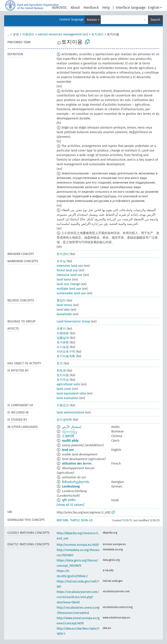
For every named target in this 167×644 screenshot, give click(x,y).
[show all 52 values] (70, 505)
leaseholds (64, 314)
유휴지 (61, 329)
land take (63, 310)
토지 (60, 363)
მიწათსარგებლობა (76, 482)
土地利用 (68, 436)
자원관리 (28, 34)
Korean (92, 20)
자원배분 (63, 333)
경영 (16, 34)
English (154, 8)
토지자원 (63, 375)
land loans (64, 280)
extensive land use (70, 266)
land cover (64, 389)
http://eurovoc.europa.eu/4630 (78, 545)
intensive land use (70, 275)
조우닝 (61, 261)
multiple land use (69, 289)
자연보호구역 (66, 352)
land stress (64, 305)
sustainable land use (71, 293)
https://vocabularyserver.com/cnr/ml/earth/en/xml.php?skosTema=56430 (78, 597)
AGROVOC (60, 8)
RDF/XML (63, 520)
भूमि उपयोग (69, 500)
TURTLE (75, 520)
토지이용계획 (66, 356)
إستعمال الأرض (72, 427)
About (75, 8)
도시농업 (63, 347)
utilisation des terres (77, 464)
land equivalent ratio (71, 393)
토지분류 (63, 342)
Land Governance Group (73, 321)
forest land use (67, 270)
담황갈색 (63, 338)
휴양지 (61, 300)
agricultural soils (68, 384)
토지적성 (63, 380)
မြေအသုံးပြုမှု (70, 431)
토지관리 (97, 34)
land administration (70, 412)
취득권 (61, 371)
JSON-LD (87, 520)
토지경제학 (64, 420)
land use (68, 450)
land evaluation (68, 398)
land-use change (68, 284)
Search (155, 20)
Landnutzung (71, 486)
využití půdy (70, 441)
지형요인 (63, 405)
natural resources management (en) (63, 34)
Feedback (91, 8)
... (8, 34)
